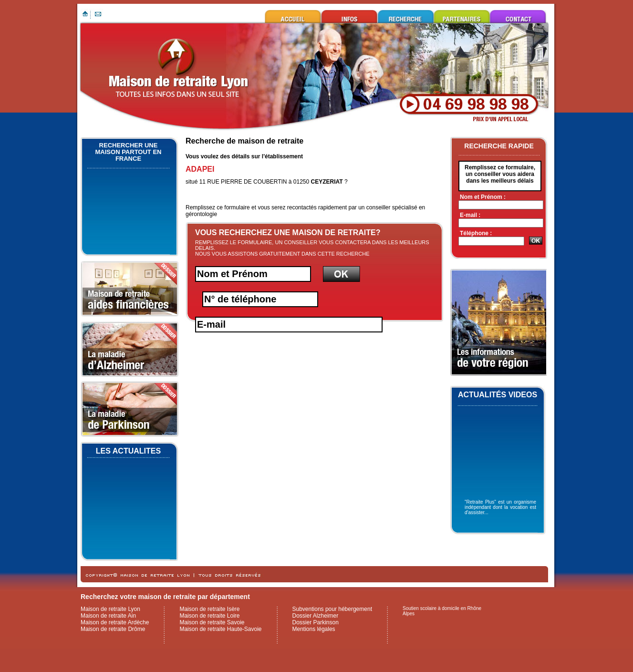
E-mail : (470, 215)
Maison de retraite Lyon (293, 16)
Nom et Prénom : (483, 197)
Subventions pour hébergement (332, 609)
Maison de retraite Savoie (212, 622)
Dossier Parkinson (316, 622)
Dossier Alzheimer (316, 616)
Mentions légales (314, 629)
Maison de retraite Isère (209, 609)
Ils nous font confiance (462, 16)
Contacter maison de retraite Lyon (518, 16)
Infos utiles (349, 16)
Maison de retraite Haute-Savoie (220, 629)
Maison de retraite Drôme (113, 629)
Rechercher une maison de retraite (405, 16)
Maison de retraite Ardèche (115, 622)
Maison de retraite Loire (209, 616)
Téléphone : (476, 233)
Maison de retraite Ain (108, 616)
